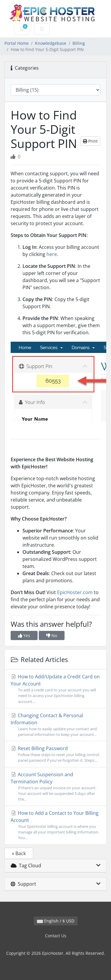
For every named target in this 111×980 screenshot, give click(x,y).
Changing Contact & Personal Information (55, 725)
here (52, 254)
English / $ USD (56, 921)
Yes (24, 635)
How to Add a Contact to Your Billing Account (55, 825)
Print (90, 141)
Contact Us (56, 936)
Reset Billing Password (55, 754)
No (52, 635)
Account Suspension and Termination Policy (55, 787)
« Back (19, 853)
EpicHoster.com (75, 592)
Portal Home (17, 43)
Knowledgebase (51, 43)
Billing (79, 43)
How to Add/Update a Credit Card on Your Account (55, 689)
